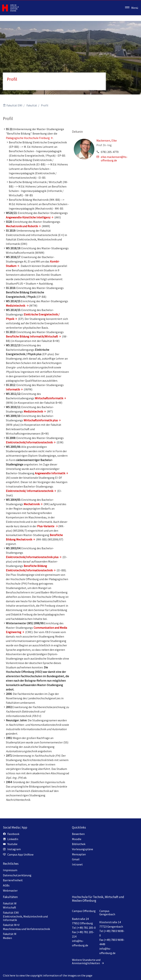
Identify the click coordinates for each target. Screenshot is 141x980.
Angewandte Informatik (50, 473)
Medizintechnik (33, 411)
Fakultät (32, 105)
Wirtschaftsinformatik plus (41, 420)
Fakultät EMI (14, 105)
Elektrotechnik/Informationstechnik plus (32, 557)
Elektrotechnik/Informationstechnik (29, 442)
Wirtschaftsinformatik (49, 398)
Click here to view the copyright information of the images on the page (48, 975)
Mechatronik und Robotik (22, 226)
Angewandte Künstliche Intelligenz (28, 217)
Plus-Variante (46, 526)
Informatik (13, 389)
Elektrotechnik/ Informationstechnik (30, 491)
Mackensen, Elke (107, 141)
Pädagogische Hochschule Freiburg (28, 138)
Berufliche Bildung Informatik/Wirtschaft (32, 336)
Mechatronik (32, 504)
